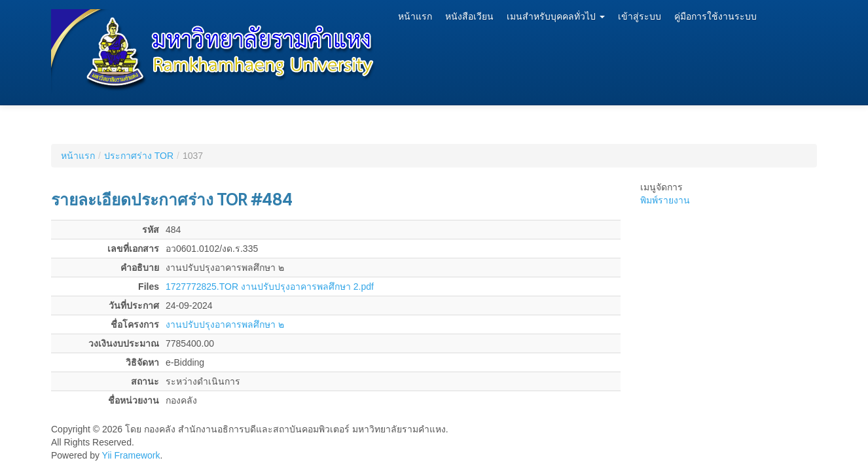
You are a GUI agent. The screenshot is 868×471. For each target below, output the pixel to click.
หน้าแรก (415, 17)
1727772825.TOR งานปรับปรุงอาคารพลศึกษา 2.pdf (270, 287)
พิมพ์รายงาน (665, 200)
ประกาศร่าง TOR (139, 156)
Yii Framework (131, 455)
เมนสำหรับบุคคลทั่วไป (556, 17)
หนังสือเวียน (469, 17)
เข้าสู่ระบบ (640, 17)
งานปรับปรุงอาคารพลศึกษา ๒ (225, 324)
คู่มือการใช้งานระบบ (715, 17)
